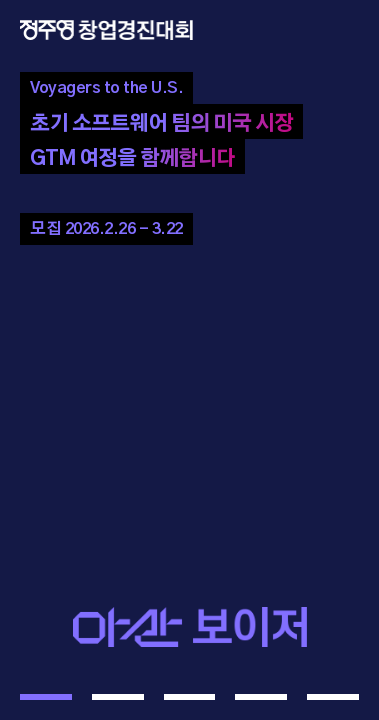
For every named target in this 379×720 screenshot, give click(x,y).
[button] (46, 697)
